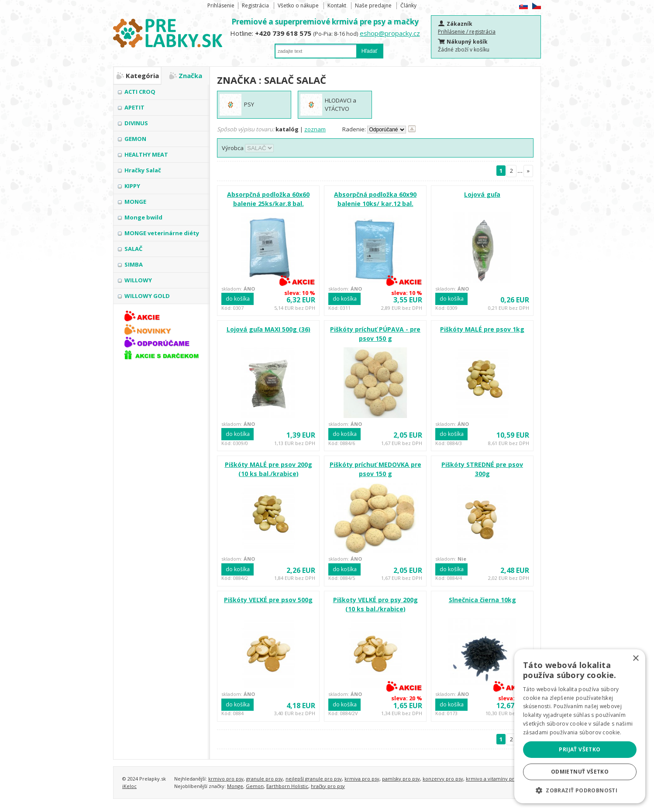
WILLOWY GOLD (147, 296)
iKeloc (129, 786)
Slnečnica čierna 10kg (482, 600)
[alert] (580, 726)
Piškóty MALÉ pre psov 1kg (482, 329)
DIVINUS (136, 123)
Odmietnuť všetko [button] (580, 772)
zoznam (315, 129)
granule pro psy (265, 779)
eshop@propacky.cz (390, 33)
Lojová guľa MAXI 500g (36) (268, 329)
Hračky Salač (143, 170)
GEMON (135, 139)
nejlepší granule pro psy (314, 779)
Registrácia (255, 5)
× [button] (635, 659)
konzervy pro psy (443, 779)
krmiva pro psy (362, 779)
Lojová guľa (482, 194)
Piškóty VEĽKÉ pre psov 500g (268, 600)
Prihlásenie (221, 5)
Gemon (255, 786)
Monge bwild (143, 217)
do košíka (238, 299)
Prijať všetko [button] (580, 749)
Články (408, 5)
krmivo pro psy (226, 779)
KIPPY (132, 186)
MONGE (135, 202)
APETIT (134, 107)
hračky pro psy (328, 786)
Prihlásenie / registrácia (467, 32)
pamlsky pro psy (401, 779)
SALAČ (133, 249)
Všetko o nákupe (298, 5)
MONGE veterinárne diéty (162, 233)
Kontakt (337, 5)
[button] (580, 790)
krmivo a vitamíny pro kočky (499, 779)
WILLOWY (138, 280)
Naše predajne (373, 5)
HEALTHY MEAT (146, 154)
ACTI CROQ (140, 92)
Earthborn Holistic (287, 786)
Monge (235, 786)
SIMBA (134, 264)
